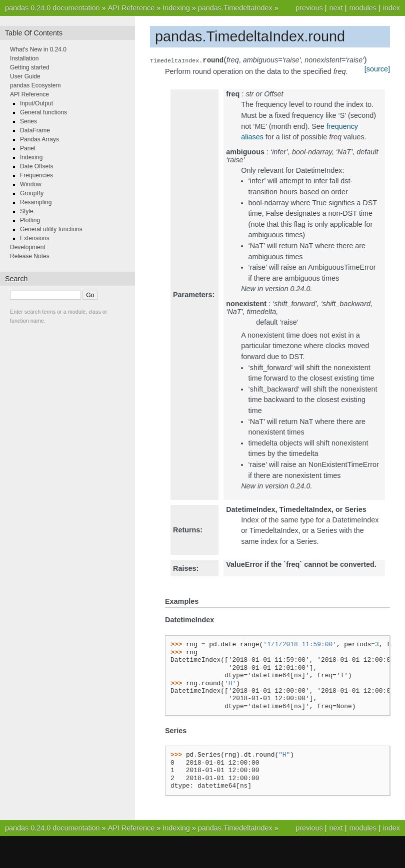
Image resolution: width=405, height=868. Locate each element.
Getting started (30, 67)
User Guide (25, 76)
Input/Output (36, 103)
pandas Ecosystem (35, 85)
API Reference (131, 8)
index (391, 8)
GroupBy (32, 193)
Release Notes (30, 256)
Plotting (30, 220)
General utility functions (51, 229)
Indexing (176, 8)
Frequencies (36, 175)
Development (28, 247)
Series (28, 121)
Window (31, 184)
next (336, 8)
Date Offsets (36, 166)
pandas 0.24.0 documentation (52, 8)
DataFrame (35, 130)
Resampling (36, 202)
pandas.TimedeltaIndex (235, 8)
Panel (28, 148)
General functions (43, 112)
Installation (24, 58)
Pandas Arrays (39, 139)
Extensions (35, 238)
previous (309, 8)
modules (362, 8)
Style (27, 211)
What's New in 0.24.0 (38, 49)
